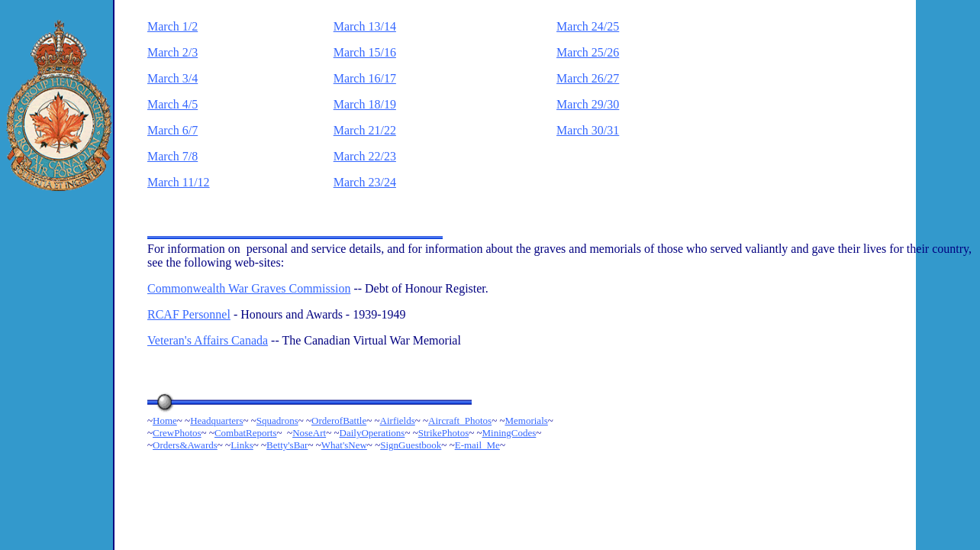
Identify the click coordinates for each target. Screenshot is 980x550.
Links (242, 445)
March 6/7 (172, 130)
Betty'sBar (287, 445)
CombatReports (246, 433)
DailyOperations (372, 433)
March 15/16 (365, 52)
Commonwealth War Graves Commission (249, 288)
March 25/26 (588, 52)
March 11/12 (179, 182)
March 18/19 (365, 104)
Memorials (526, 421)
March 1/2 (172, 26)
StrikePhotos (443, 433)
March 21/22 (365, 130)
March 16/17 (365, 78)
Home (165, 421)
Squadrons (277, 421)
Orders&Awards (185, 445)
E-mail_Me (477, 445)
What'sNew (344, 445)
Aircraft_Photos (460, 421)
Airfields (398, 421)
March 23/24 (365, 182)
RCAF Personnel (189, 314)
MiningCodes (509, 433)
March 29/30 (588, 104)
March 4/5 (172, 104)
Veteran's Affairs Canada (208, 340)
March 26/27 (588, 78)
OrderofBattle (339, 421)
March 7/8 (172, 156)
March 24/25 (588, 26)
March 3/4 (172, 78)
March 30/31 (588, 130)
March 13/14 (365, 26)
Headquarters (216, 421)
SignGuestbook (411, 445)
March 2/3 (172, 52)
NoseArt (309, 433)
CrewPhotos (177, 433)
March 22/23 (365, 156)
